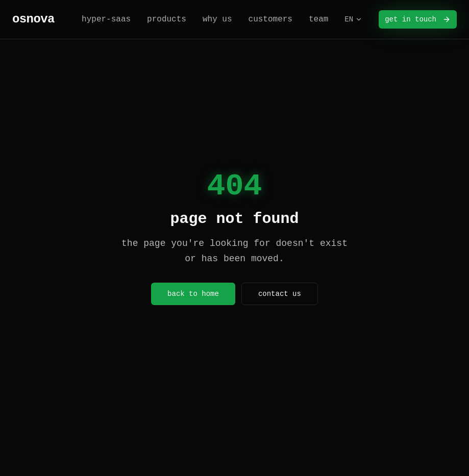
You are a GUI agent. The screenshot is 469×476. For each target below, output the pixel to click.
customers (270, 19)
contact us (280, 294)
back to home (193, 294)
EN (353, 19)
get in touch (418, 19)
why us (217, 19)
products (167, 19)
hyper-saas (106, 19)
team (318, 19)
